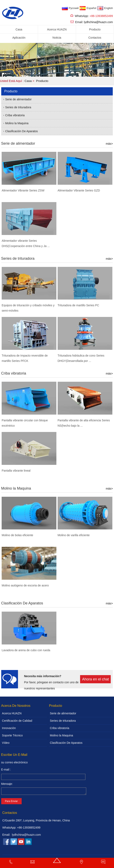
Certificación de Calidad (17, 721)
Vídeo (6, 743)
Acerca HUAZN (57, 29)
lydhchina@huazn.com (98, 22)
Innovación (9, 728)
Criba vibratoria (15, 115)
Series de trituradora (18, 107)
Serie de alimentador (18, 99)
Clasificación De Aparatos (22, 131)
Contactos (95, 38)
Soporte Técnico (12, 735)
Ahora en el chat (96, 679)
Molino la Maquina (17, 123)
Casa (19, 29)
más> (109, 144)
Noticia (57, 38)
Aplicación (19, 38)
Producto (95, 29)
